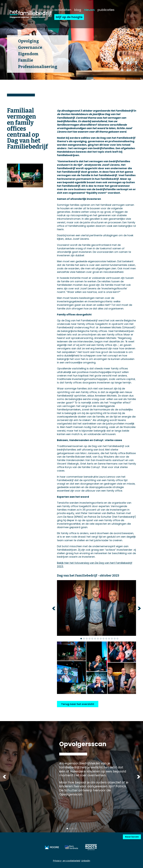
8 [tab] (101, 639)
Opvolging (28, 41)
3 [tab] (87, 639)
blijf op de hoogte (69, 17)
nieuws (89, 10)
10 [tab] (106, 639)
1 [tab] (81, 639)
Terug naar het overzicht (78, 704)
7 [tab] (98, 639)
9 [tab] (103, 639)
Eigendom (28, 54)
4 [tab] (90, 639)
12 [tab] (112, 639)
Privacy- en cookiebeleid (67, 861)
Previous (54, 608)
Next (139, 608)
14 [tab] (117, 639)
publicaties (106, 10)
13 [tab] (115, 639)
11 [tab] (109, 639)
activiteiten (63, 10)
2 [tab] (84, 639)
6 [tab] (95, 639)
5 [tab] (92, 639)
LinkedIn (86, 861)
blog (78, 10)
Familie (26, 60)
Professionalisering (38, 67)
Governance (30, 48)
